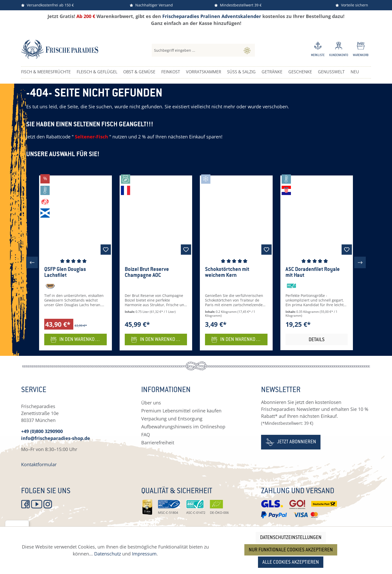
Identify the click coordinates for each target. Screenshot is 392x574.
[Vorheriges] (32, 263)
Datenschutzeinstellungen (291, 538)
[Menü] (26, 523)
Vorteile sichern (352, 5)
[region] (196, 262)
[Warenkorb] (361, 50)
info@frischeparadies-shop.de (56, 438)
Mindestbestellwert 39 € (238, 5)
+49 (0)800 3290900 (42, 431)
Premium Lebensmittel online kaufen (181, 411)
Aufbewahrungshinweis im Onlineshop (183, 427)
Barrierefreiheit (158, 443)
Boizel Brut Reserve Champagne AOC (147, 273)
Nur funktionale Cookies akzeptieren (291, 550)
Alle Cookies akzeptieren (291, 563)
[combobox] (196, 50)
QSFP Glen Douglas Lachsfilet (65, 273)
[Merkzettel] (318, 50)
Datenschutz (108, 554)
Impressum (144, 554)
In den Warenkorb (75, 339)
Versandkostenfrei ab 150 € (47, 5)
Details (317, 340)
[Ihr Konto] (339, 50)
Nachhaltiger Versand (151, 5)
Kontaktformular (39, 464)
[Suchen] (247, 50)
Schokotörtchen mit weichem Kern (227, 273)
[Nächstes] (360, 263)
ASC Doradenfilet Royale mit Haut (313, 273)
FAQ (146, 435)
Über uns (151, 403)
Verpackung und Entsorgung (172, 419)
